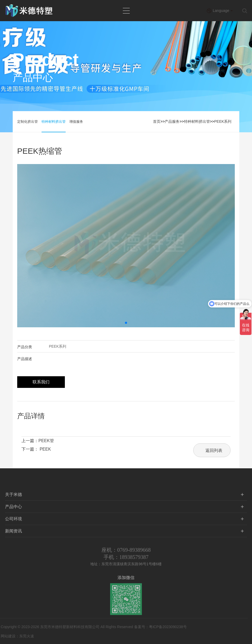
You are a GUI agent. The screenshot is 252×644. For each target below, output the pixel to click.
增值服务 (76, 122)
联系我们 (41, 382)
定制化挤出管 (28, 122)
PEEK (45, 449)
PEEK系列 (223, 121)
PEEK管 (46, 441)
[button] (126, 323)
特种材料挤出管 (54, 122)
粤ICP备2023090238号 (164, 627)
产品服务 (172, 121)
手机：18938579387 (126, 561)
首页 (157, 121)
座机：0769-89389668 (126, 554)
